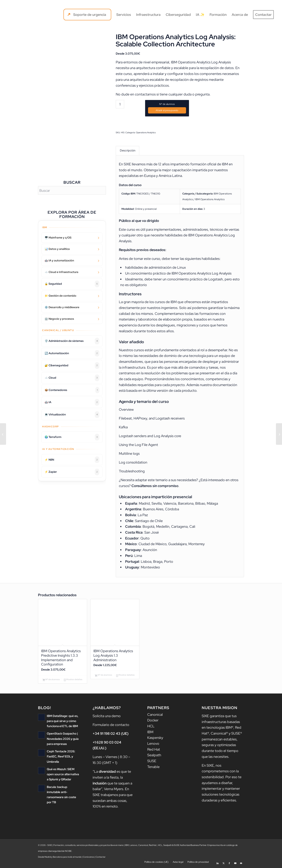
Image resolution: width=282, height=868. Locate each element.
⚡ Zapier (72, 472)
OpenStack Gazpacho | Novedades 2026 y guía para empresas (63, 740)
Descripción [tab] (128, 151)
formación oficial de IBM (209, 164)
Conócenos (89, 858)
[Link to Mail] (241, 863)
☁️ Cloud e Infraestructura (61, 272)
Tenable (153, 768)
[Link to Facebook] (229, 863)
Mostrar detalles (73, 681)
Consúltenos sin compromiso (155, 486)
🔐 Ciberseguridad (72, 366)
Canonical (155, 716)
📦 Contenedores (72, 390)
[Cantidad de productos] (120, 104)
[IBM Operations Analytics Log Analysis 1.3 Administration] (3, 434)
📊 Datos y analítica (57, 249)
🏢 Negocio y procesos (59, 319)
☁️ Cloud (72, 378)
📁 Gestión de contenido (61, 296)
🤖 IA (72, 402)
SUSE (152, 762)
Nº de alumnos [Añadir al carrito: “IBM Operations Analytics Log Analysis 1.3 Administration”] (103, 676)
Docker (153, 722)
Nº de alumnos (167, 104)
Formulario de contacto (111, 726)
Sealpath (154, 756)
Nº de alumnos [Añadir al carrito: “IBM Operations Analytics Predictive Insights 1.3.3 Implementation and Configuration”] (51, 681)
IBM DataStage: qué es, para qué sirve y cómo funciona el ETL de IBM (63, 722)
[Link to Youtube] (235, 863)
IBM (150, 733)
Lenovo (153, 745)
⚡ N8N (72, 460)
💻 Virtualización (72, 415)
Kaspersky (155, 739)
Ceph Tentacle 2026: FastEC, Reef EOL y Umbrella (61, 757)
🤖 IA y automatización (59, 260)
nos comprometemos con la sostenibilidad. (220, 772)
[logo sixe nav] (25, 15)
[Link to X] (223, 863)
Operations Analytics (146, 132)
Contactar (101, 858)
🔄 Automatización (72, 353)
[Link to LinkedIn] (218, 863)
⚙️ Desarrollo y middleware (62, 307)
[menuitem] (87, 15)
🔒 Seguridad (72, 284)
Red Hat (154, 750)
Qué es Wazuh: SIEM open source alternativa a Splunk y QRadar (63, 775)
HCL (151, 727)
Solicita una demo (107, 717)
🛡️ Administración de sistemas (72, 341)
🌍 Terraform (72, 437)
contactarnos (145, 94)
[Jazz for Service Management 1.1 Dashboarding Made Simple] (279, 434)
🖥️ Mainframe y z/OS (58, 238)
